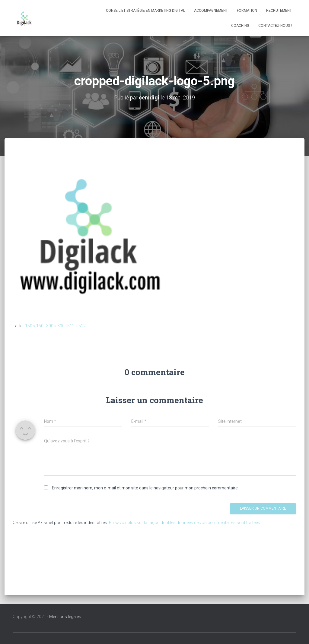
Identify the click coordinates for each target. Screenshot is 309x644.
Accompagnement (211, 11)
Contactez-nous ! (275, 26)
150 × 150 (34, 326)
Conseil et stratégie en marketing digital (145, 11)
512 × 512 (76, 326)
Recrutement (279, 11)
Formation (247, 11)
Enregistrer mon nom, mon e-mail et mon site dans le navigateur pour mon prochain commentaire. (145, 488)
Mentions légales (65, 617)
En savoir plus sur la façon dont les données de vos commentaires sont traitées (185, 523)
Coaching (240, 26)
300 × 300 (55, 326)
